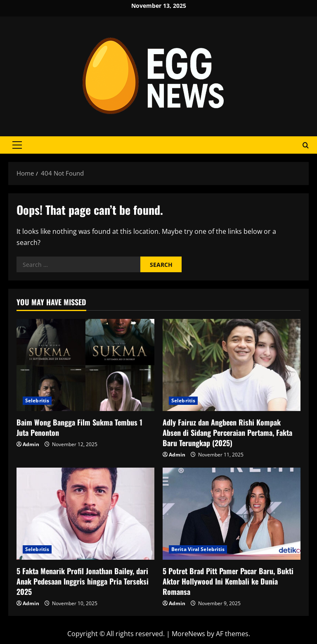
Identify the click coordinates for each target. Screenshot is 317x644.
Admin (31, 444)
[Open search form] (306, 145)
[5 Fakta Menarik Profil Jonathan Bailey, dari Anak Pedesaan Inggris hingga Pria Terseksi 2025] (85, 514)
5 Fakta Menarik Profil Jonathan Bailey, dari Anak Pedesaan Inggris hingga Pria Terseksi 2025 (83, 581)
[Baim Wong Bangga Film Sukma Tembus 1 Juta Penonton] (85, 365)
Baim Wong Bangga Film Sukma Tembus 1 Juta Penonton (79, 427)
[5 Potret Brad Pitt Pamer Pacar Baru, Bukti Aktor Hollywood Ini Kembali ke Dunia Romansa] (232, 514)
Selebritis (37, 400)
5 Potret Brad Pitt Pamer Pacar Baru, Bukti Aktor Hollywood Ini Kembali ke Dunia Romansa (228, 581)
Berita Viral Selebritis (198, 549)
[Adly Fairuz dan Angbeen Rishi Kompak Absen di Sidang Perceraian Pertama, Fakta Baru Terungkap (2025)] (232, 365)
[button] (17, 145)
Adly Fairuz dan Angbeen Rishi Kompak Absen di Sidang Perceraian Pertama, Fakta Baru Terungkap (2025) (227, 433)
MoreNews (188, 634)
